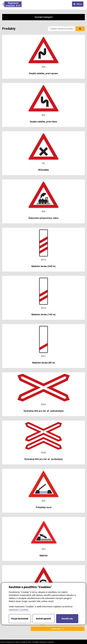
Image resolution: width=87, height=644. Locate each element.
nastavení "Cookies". (19, 610)
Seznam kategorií (44, 17)
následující (58, 629)
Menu (78, 4)
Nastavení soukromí (47, 642)
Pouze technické (20, 619)
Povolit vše (67, 619)
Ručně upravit (43, 619)
